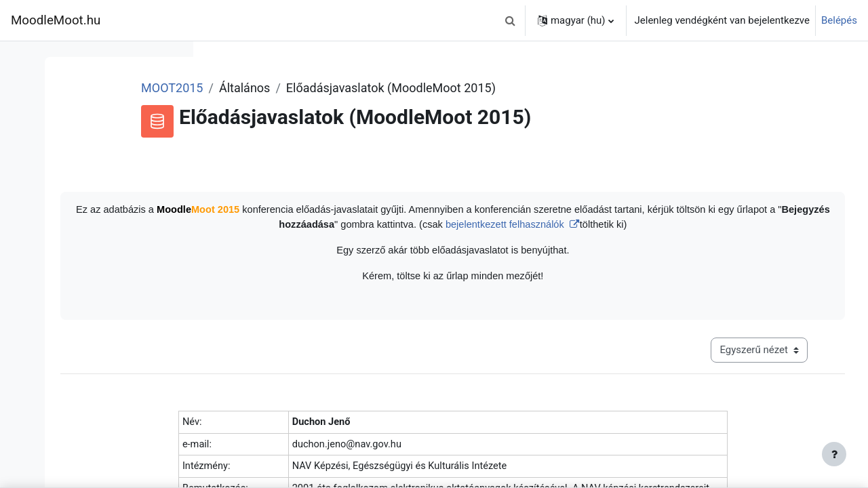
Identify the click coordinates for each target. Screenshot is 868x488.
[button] (511, 20)
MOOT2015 (313, 88)
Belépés (839, 20)
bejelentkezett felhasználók (694, 225)
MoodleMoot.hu (56, 20)
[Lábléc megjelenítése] (834, 454)
